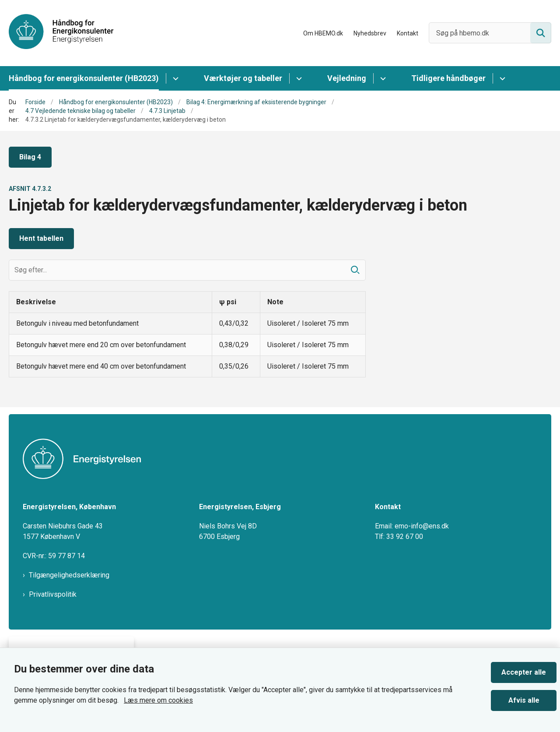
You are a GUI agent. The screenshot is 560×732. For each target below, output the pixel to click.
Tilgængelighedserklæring (69, 575)
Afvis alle (524, 700)
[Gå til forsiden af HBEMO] (61, 33)
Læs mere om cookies (158, 700)
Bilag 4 (30, 157)
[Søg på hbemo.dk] (490, 33)
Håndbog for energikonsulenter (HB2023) (84, 78)
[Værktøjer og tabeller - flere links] (298, 78)
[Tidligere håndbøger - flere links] (501, 78)
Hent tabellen (41, 238)
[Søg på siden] (541, 33)
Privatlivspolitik (53, 594)
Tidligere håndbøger (448, 78)
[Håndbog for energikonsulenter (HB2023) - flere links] (174, 78)
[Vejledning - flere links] (382, 78)
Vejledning (347, 78)
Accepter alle (524, 672)
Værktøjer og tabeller (243, 78)
